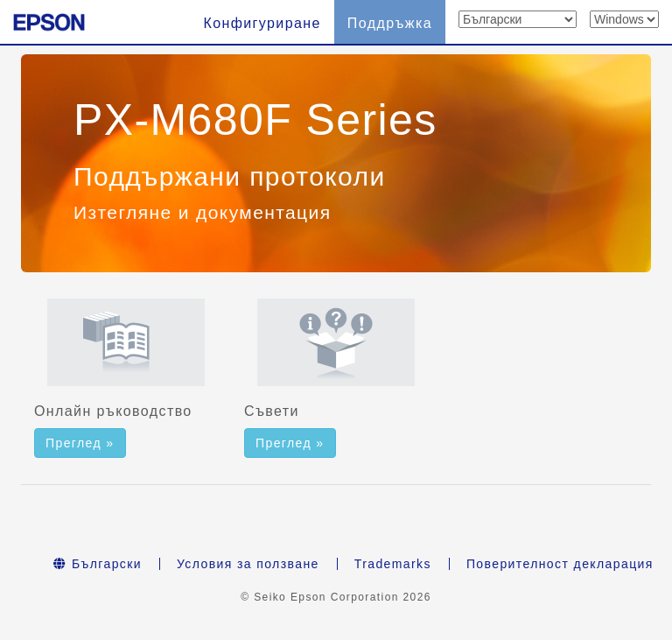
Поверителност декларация (560, 564)
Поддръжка (390, 23)
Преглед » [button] (80, 443)
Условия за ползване (248, 564)
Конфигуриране (262, 23)
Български (98, 564)
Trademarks (393, 564)
